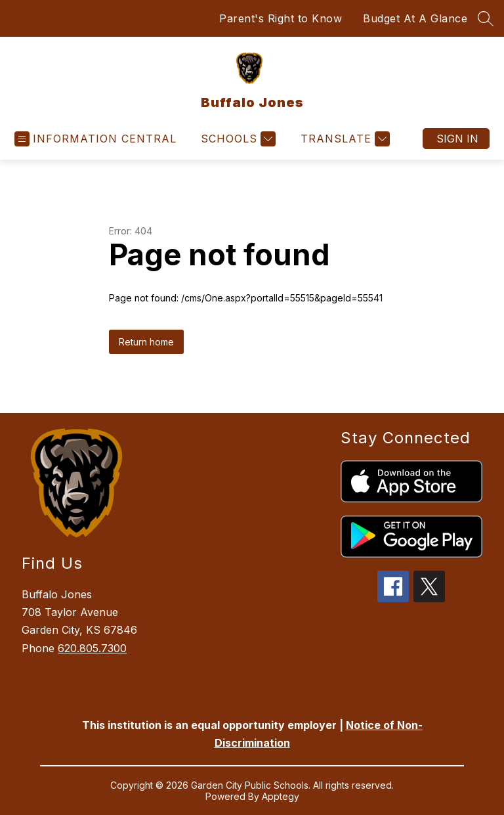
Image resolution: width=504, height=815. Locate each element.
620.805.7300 (92, 648)
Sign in (457, 139)
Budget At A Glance (415, 18)
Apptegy (281, 796)
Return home (146, 342)
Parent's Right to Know (281, 18)
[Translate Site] (344, 139)
